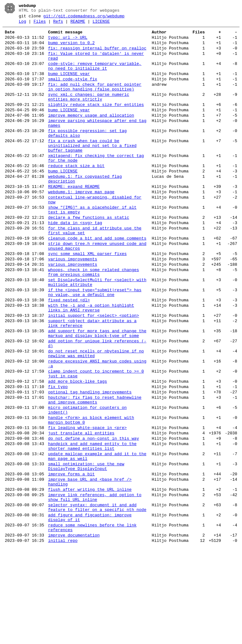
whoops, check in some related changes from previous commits (93, 320)
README (78, 24)
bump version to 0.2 (71, 49)
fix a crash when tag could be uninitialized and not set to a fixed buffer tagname (92, 170)
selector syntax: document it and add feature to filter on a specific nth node (97, 599)
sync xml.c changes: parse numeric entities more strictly (88, 113)
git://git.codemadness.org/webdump (84, 18)
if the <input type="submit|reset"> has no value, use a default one (95, 344)
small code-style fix (72, 91)
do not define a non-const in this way (93, 517)
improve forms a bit (71, 559)
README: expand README (74, 219)
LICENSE (101, 24)
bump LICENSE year (69, 85)
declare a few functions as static (88, 255)
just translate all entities (81, 511)
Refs (58, 24)
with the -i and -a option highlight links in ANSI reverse (91, 362)
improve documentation (74, 632)
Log (23, 24)
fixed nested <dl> (69, 353)
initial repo (63, 638)
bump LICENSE (63, 200)
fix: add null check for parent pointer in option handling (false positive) (95, 101)
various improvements (72, 305)
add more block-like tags (77, 450)
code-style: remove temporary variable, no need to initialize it (95, 76)
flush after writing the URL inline (90, 577)
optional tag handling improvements (90, 462)
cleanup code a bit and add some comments (97, 280)
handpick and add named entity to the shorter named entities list (92, 526)
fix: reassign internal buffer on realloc (97, 55)
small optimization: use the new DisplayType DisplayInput (86, 550)
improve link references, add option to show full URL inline (95, 587)
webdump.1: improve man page (81, 225)
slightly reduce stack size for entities (96, 122)
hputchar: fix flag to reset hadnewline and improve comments (95, 471)
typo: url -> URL (68, 42)
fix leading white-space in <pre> (87, 504)
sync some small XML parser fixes (87, 298)
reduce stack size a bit (76, 194)
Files (40, 24)
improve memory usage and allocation (91, 134)
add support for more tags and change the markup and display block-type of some (97, 392)
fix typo (58, 456)
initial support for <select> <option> (93, 371)
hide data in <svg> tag (75, 262)
